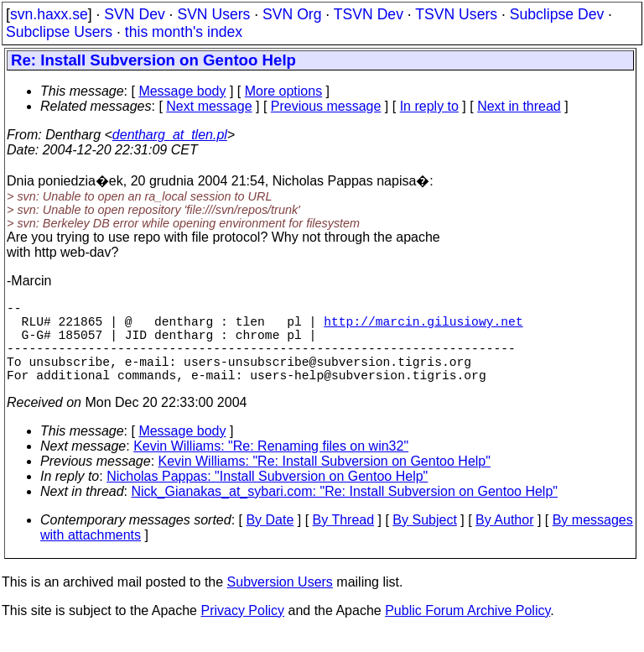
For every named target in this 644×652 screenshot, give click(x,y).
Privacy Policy (242, 631)
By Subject (424, 540)
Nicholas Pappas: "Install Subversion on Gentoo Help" (267, 496)
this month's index (184, 32)
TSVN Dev (369, 14)
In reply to (429, 106)
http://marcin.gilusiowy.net (423, 327)
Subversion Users (280, 602)
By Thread (344, 540)
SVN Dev (134, 14)
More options (284, 91)
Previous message (326, 106)
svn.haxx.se (49, 14)
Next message (209, 106)
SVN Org (292, 14)
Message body (182, 91)
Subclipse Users (59, 32)
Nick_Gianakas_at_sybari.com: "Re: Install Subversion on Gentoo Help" (345, 511)
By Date (270, 540)
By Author (504, 540)
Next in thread (519, 106)
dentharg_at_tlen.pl (170, 135)
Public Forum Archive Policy (467, 631)
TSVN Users (456, 14)
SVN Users (213, 14)
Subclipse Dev (557, 14)
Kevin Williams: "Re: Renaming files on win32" (271, 466)
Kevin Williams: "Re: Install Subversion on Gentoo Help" (325, 481)
